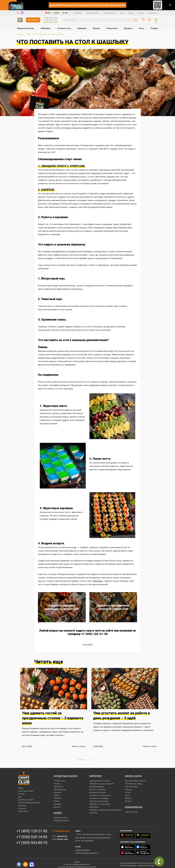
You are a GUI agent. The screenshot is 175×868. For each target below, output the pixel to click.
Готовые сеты (64, 28)
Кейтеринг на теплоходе (100, 804)
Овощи (128, 801)
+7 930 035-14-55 (50, 20)
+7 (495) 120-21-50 (32, 831)
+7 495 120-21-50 (50, 18)
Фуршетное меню (26, 28)
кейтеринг (142, 866)
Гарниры (129, 789)
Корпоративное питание (135, 781)
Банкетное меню (61, 818)
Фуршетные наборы (66, 776)
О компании (78, 13)
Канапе (96, 28)
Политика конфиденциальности (77, 864)
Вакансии (22, 805)
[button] (81, 760)
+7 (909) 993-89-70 (32, 843)
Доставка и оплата (93, 13)
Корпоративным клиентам (29, 803)
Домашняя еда (134, 807)
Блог (29, 34)
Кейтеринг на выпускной (100, 795)
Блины (56, 801)
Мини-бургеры (60, 789)
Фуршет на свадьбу (97, 789)
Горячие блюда (131, 812)
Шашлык (57, 804)
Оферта (77, 862)
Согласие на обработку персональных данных (77, 867)
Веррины (58, 792)
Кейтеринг (46, 28)
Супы (127, 795)
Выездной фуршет (97, 787)
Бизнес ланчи (133, 776)
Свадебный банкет (62, 821)
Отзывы (131, 13)
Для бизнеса (153, 13)
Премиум (82, 28)
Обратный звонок (51, 22)
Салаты (128, 792)
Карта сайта (23, 811)
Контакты (141, 13)
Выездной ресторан (98, 792)
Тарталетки (112, 28)
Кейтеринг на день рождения (102, 784)
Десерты (128, 28)
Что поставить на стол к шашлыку (49, 34)
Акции (122, 13)
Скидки (154, 28)
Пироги (57, 795)
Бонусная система (110, 13)
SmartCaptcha (144, 863)
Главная (20, 34)
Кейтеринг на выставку (99, 801)
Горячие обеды (131, 787)
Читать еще (49, 662)
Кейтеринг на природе (99, 798)
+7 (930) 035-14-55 (32, 837)
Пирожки (58, 798)
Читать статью (78, 746)
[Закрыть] (170, 5)
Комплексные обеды (133, 784)
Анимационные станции (100, 781)
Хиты (142, 28)
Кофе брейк (94, 807)
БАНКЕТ (58, 813)
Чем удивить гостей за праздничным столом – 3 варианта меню (53, 718)
